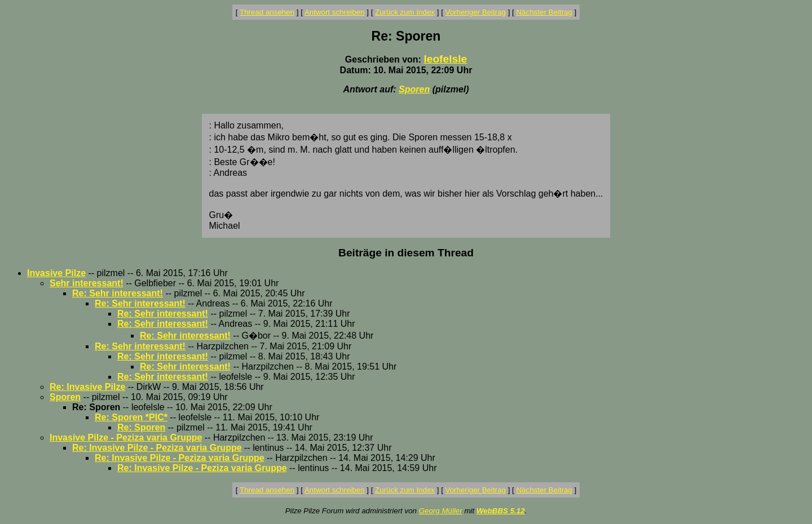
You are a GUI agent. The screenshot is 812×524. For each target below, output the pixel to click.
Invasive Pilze (56, 273)
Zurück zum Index (405, 12)
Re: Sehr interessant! (118, 293)
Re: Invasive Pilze (87, 387)
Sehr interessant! (87, 283)
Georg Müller (441, 511)
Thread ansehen (267, 12)
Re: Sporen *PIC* (131, 417)
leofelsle (445, 59)
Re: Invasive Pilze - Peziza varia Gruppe (157, 448)
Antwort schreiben (335, 12)
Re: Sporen (141, 427)
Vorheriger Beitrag (476, 12)
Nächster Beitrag (544, 12)
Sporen (414, 89)
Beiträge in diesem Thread (406, 253)
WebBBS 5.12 (501, 511)
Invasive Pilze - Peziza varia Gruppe (126, 438)
